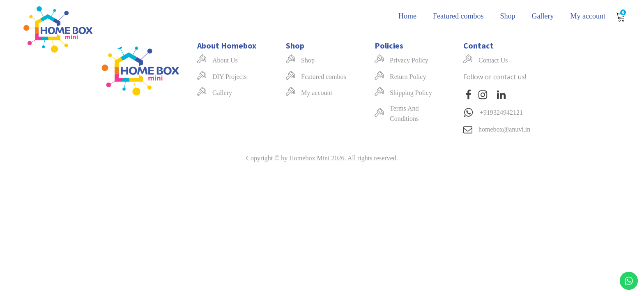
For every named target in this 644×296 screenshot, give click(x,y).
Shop (508, 16)
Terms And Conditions (404, 114)
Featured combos (458, 16)
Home (407, 16)
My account (588, 16)
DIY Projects (229, 77)
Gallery (543, 16)
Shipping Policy (411, 93)
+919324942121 (501, 112)
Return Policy (408, 77)
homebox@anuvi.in (504, 129)
